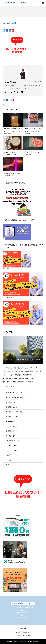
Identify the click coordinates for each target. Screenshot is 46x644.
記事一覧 (36, 82)
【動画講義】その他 (11, 407)
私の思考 (9, 455)
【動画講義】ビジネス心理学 (14, 412)
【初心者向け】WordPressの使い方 (16, 397)
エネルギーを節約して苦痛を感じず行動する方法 (17, 375)
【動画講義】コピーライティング (15, 402)
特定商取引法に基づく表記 (23, 632)
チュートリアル (12, 450)
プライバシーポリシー (23, 635)
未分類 (9, 460)
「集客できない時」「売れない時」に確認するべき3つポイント (22, 371)
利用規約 (23, 629)
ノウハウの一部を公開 (13, 441)
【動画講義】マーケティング (14, 417)
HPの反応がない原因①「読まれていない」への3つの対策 (20, 368)
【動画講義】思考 (10, 436)
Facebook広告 (10, 421)
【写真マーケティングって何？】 (15, 393)
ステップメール (12, 446)
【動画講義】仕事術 (11, 431)
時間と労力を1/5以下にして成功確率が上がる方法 (18, 382)
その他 (7, 465)
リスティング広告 (11, 426)
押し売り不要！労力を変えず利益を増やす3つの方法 (18, 378)
